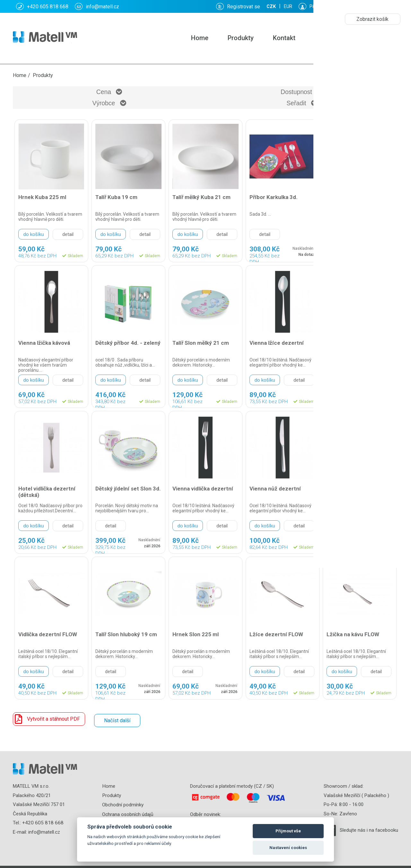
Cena (61, 93)
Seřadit (350, 93)
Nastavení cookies (288, 848)
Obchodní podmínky (123, 794)
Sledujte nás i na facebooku (369, 820)
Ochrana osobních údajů (128, 803)
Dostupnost (157, 93)
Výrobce (254, 93)
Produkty (241, 38)
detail (68, 226)
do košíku (34, 226)
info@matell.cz (97, 6)
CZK (372, 7)
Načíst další (116, 710)
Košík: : (329, 6)
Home (200, 38)
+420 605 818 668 (42, 6)
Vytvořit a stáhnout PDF (47, 710)
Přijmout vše (288, 831)
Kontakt (284, 38)
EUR (390, 7)
